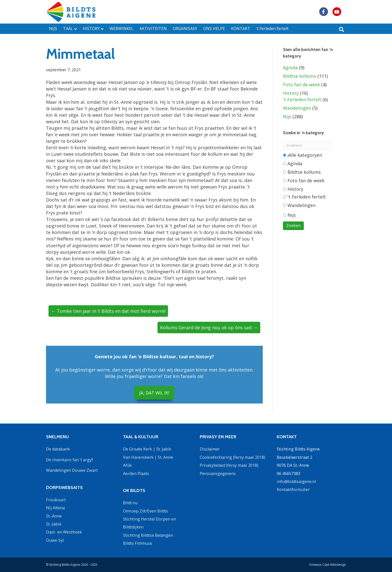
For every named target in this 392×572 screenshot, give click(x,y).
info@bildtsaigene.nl (296, 481)
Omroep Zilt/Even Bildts (145, 511)
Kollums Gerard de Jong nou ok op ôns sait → (209, 327)
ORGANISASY (185, 28)
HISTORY (91, 28)
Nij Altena (55, 508)
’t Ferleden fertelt (272, 28)
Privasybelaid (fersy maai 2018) (229, 465)
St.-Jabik (54, 524)
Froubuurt (56, 499)
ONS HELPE (214, 28)
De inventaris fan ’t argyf (69, 459)
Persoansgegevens (218, 473)
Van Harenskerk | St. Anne (148, 457)
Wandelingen (297, 108)
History (291, 93)
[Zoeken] (341, 29)
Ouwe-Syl (55, 540)
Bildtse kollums (300, 76)
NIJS (53, 28)
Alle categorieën (303, 155)
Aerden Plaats (136, 473)
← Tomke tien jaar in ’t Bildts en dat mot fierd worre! (108, 311)
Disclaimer (210, 449)
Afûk (127, 465)
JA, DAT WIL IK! (154, 393)
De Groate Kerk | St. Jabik (147, 449)
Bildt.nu (130, 503)
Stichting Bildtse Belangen (148, 535)
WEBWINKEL (121, 28)
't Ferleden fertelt (302, 99)
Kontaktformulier (293, 489)
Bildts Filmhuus (138, 543)
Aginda (290, 67)
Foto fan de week (301, 84)
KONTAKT (241, 28)
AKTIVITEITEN (153, 28)
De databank (58, 449)
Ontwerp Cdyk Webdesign (327, 565)
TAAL (68, 28)
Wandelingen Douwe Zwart (72, 470)
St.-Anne (54, 516)
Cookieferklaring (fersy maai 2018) (232, 457)
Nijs (287, 116)
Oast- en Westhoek (64, 532)
